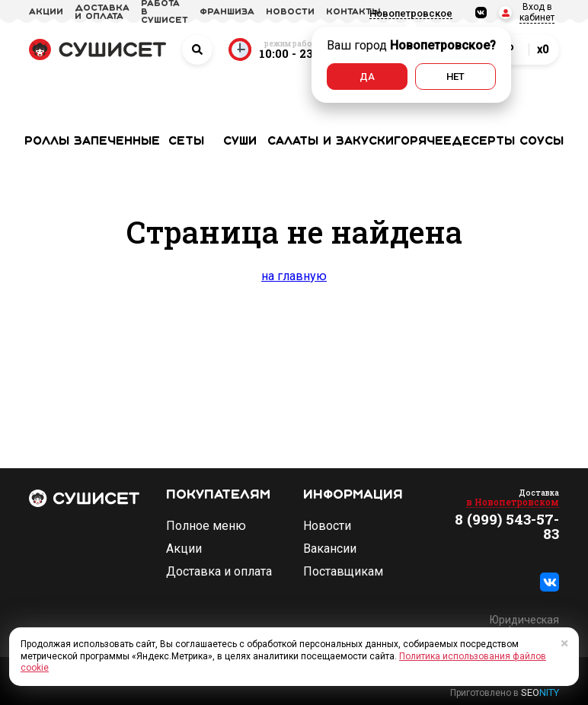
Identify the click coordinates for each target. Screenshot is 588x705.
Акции (184, 549)
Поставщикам (343, 572)
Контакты (353, 12)
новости (290, 12)
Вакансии (330, 549)
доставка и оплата (102, 13)
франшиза (227, 12)
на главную (294, 276)
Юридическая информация (524, 625)
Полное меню (206, 526)
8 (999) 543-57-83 (507, 526)
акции (46, 12)
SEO (540, 692)
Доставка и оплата (219, 572)
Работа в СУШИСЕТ (165, 12)
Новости (327, 526)
